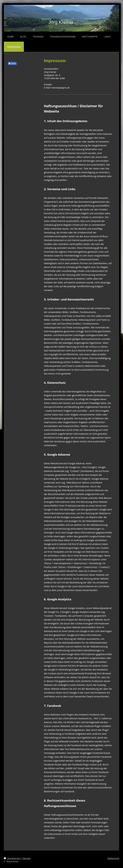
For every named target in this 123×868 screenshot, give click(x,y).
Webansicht (113, 858)
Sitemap (26, 858)
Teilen (12, 64)
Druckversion (12, 858)
